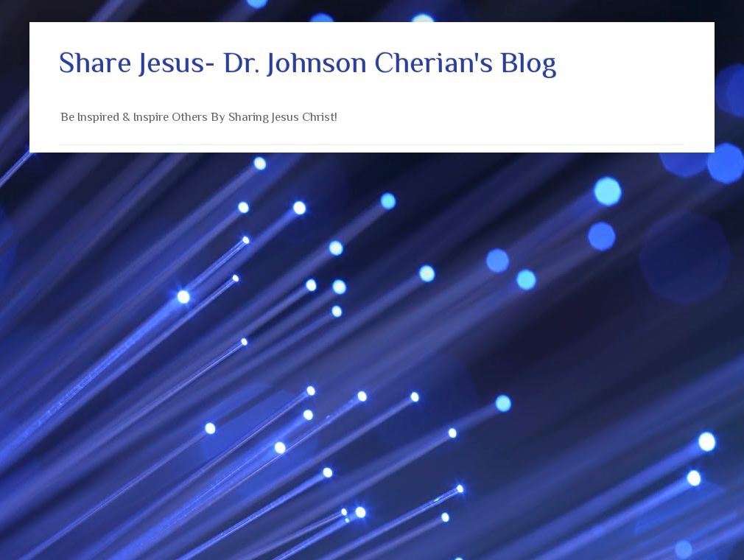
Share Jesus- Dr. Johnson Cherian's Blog (308, 62)
